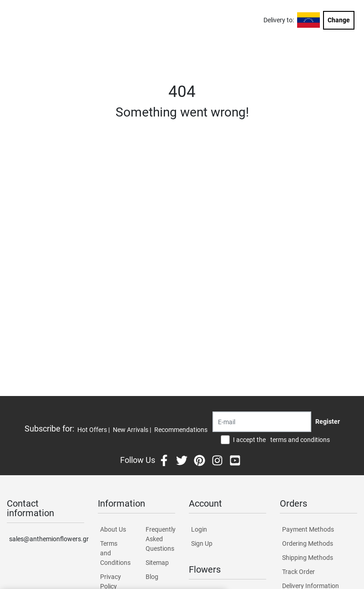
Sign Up (202, 543)
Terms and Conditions (115, 553)
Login (199, 529)
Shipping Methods (308, 558)
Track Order (298, 572)
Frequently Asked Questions (160, 539)
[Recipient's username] (262, 422)
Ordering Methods (308, 543)
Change (339, 20)
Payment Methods (308, 529)
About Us (113, 529)
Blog (152, 577)
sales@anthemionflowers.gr (47, 539)
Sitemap (157, 563)
